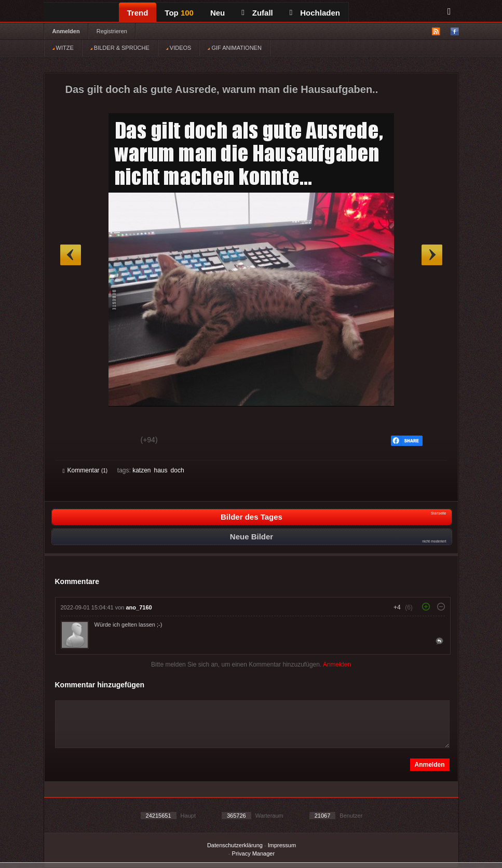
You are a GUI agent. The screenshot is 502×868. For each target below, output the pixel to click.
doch (178, 470)
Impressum (282, 845)
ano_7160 (139, 607)
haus (161, 470)
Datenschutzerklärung (235, 845)
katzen (141, 470)
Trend (138, 13)
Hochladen (315, 13)
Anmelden (66, 31)
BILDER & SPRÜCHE (120, 48)
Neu (218, 13)
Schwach (113, 441)
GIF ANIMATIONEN (234, 48)
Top (179, 13)
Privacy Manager (254, 853)
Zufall (257, 13)
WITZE (63, 48)
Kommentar (85, 470)
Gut (74, 441)
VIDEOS (179, 48)
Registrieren (112, 31)
